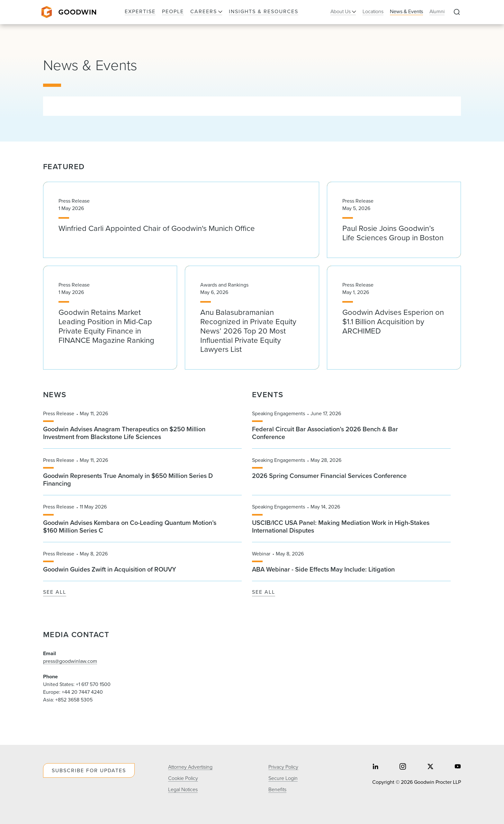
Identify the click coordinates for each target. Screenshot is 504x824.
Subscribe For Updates (89, 770)
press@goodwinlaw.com (70, 661)
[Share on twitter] (430, 767)
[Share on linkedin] (375, 767)
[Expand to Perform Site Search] (457, 12)
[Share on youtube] (458, 767)
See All (55, 592)
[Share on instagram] (403, 767)
